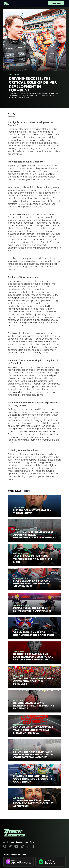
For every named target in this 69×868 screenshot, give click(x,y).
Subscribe (56, 3)
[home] (6, 3)
